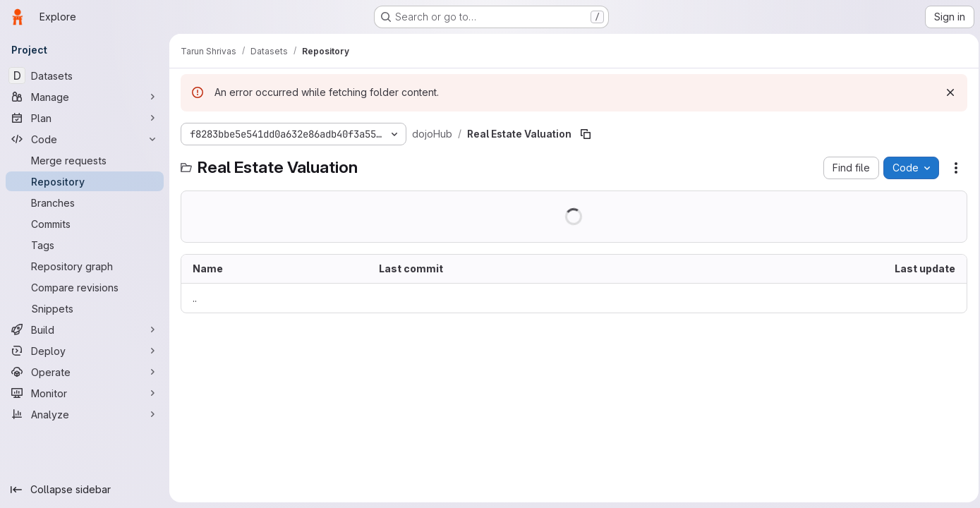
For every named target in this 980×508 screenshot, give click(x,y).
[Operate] (85, 372)
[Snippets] (85, 308)
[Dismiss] (946, 92)
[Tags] (85, 245)
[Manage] (85, 97)
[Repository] (85, 181)
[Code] (85, 139)
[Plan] (85, 118)
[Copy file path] (586, 134)
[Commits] (85, 224)
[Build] (85, 329)
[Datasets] (85, 75)
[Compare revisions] (85, 287)
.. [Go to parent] (195, 298)
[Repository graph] (85, 266)
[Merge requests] (85, 160)
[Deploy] (85, 351)
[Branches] (85, 202)
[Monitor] (85, 393)
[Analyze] (85, 414)
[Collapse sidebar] (85, 490)
